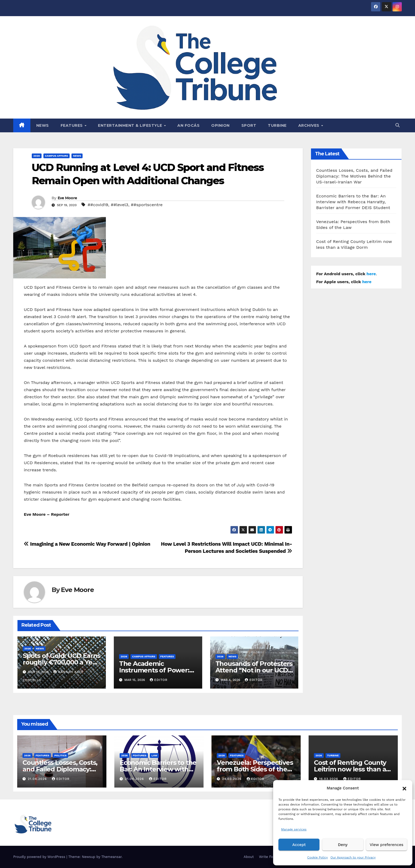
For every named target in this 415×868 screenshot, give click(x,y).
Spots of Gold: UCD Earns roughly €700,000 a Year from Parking (62, 662)
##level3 (120, 205)
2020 (37, 156)
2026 (28, 648)
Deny (343, 845)
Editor (159, 680)
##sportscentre (147, 205)
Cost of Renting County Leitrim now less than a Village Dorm (350, 769)
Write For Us (270, 857)
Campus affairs (57, 156)
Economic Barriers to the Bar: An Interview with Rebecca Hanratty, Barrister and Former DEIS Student (353, 202)
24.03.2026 (233, 779)
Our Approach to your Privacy (353, 857)
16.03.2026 (329, 779)
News (43, 125)
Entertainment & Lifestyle (131, 125)
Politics (60, 755)
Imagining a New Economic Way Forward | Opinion (87, 544)
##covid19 (98, 205)
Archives (310, 125)
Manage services (294, 829)
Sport (249, 125)
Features (72, 125)
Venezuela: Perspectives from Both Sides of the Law (255, 769)
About (249, 857)
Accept (299, 845)
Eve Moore (67, 198)
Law (154, 755)
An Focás (188, 125)
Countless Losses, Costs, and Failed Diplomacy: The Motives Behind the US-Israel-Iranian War (354, 176)
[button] (404, 788)
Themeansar (112, 857)
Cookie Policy (318, 857)
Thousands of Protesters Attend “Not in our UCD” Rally (254, 670)
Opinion (220, 125)
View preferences (387, 845)
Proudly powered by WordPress (40, 857)
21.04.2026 (38, 779)
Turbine (277, 125)
